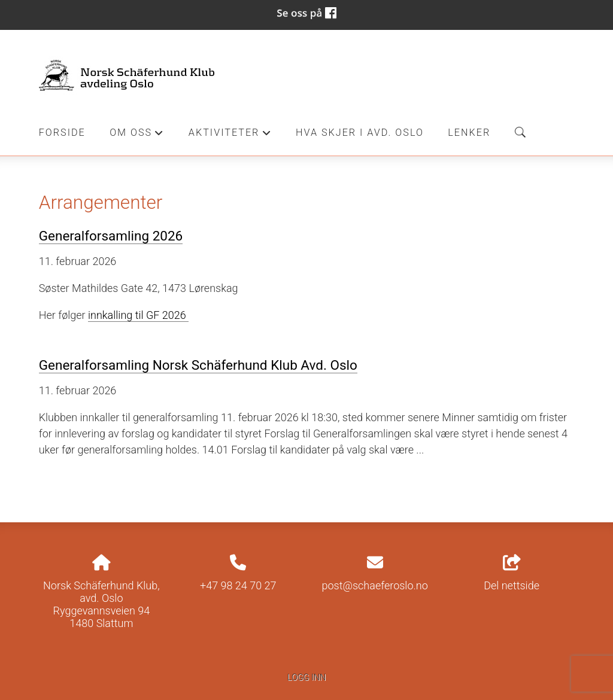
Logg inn (306, 678)
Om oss (137, 136)
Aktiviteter (230, 136)
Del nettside (512, 573)
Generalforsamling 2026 (111, 236)
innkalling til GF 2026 (138, 315)
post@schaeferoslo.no (375, 585)
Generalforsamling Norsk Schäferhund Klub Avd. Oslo (198, 365)
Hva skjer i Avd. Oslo (360, 133)
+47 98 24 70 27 (238, 585)
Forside (62, 133)
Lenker (469, 133)
